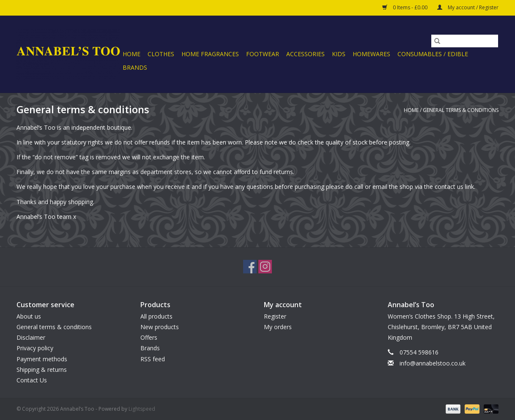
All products (156, 316)
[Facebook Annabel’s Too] (250, 267)
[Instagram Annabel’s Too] (265, 267)
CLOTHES (161, 54)
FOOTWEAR (263, 54)
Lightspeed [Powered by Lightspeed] (142, 409)
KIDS (339, 54)
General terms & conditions (461, 110)
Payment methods (42, 359)
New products (160, 327)
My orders (278, 327)
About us (29, 316)
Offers (149, 337)
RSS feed (153, 359)
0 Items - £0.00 (405, 7)
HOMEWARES (371, 54)
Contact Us (32, 380)
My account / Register (468, 7)
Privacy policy (35, 348)
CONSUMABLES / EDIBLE (433, 54)
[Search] (465, 41)
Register (275, 316)
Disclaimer (31, 337)
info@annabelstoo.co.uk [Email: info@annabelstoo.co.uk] (433, 363)
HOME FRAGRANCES (210, 54)
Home (131, 54)
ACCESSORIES (305, 54)
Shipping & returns (42, 370)
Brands (135, 67)
